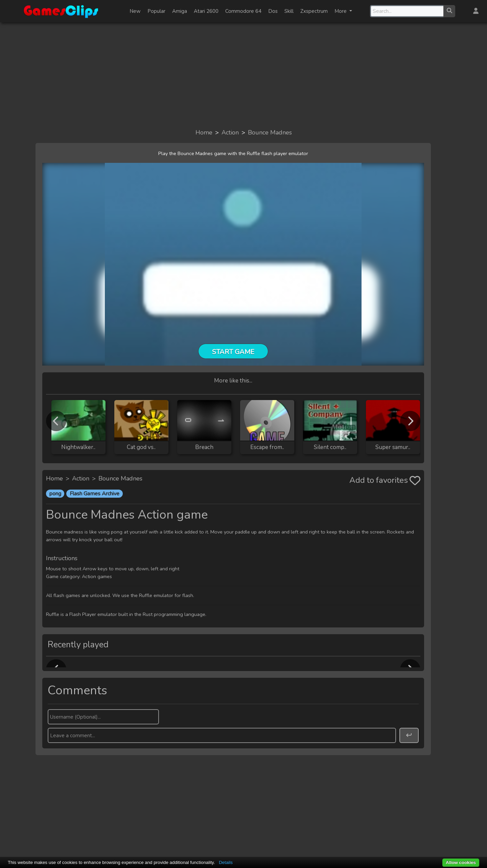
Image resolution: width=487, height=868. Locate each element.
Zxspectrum (314, 11)
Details (226, 862)
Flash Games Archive (95, 494)
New (135, 11)
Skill (289, 11)
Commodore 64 (243, 11)
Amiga (180, 11)
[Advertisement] (243, 75)
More (341, 11)
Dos (273, 11)
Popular (156, 11)
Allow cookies (461, 862)
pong (55, 494)
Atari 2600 (206, 11)
